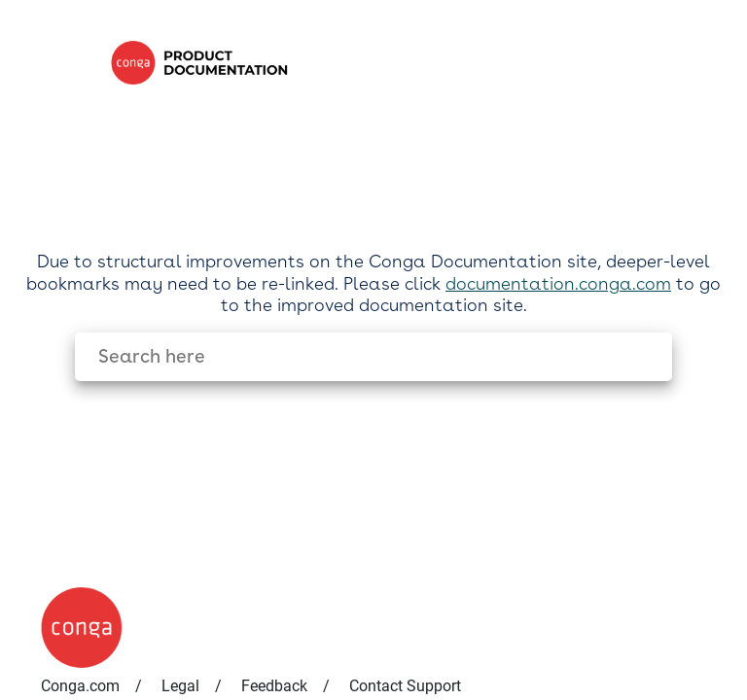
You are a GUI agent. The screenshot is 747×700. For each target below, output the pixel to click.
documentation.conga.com (558, 283)
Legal (180, 686)
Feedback (274, 686)
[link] (412, 63)
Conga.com (80, 686)
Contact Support (405, 686)
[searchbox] (637, 356)
